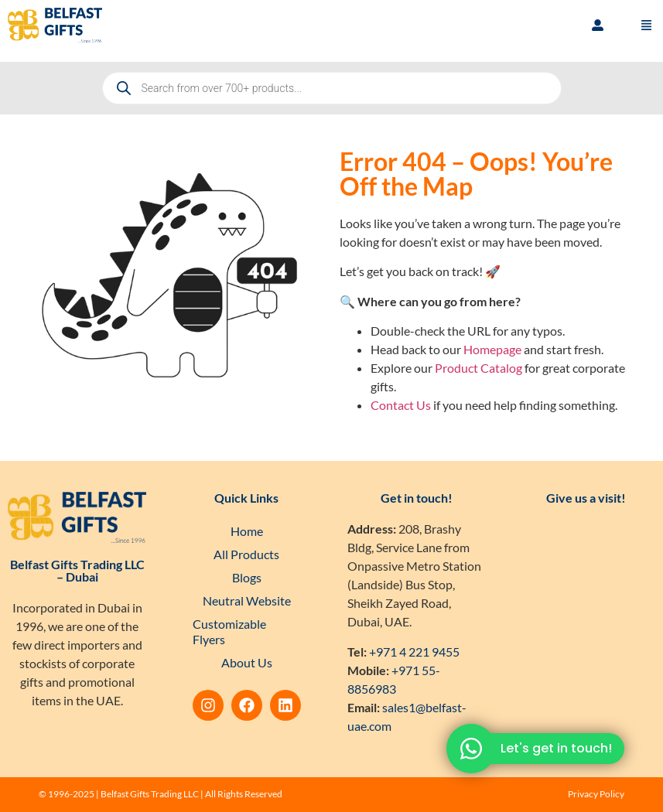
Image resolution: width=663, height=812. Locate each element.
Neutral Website (247, 600)
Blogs (247, 577)
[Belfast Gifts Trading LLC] (586, 612)
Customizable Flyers (229, 631)
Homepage (492, 349)
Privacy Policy (596, 794)
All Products (246, 554)
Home (247, 531)
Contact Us (401, 405)
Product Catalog (478, 368)
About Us (247, 662)
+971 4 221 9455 (414, 652)
